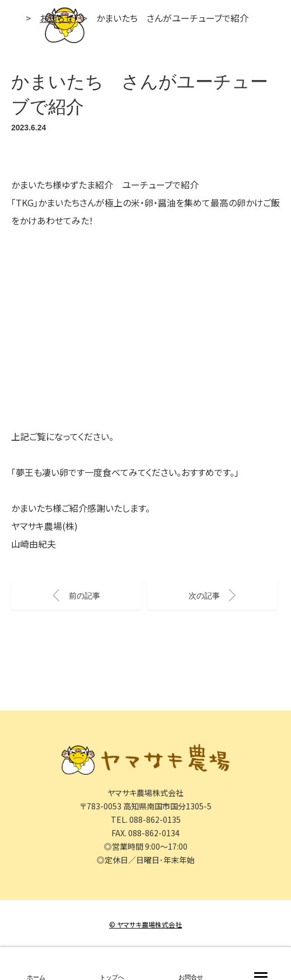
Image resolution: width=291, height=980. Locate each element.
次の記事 (212, 595)
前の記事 (77, 595)
